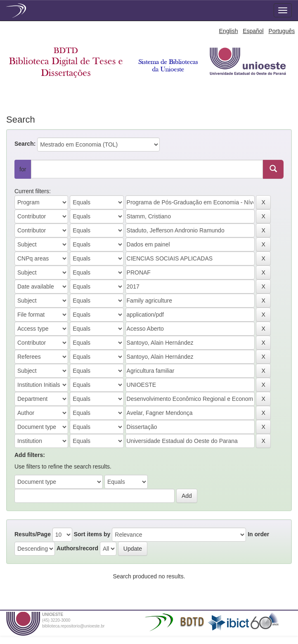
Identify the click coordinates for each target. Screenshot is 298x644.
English (229, 31)
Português (281, 31)
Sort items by (92, 534)
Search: (25, 144)
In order (258, 534)
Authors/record (77, 548)
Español (253, 31)
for (23, 169)
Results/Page (33, 534)
